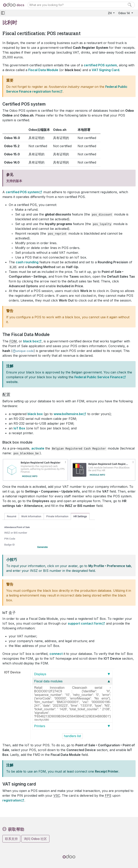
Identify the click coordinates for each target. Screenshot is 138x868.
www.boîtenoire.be (68, 414)
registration (12, 800)
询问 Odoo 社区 (35, 839)
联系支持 (11, 839)
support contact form (85, 623)
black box (31, 341)
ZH (110, 13)
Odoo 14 (124, 13)
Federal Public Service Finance (99, 377)
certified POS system (22, 192)
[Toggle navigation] (3, 13)
